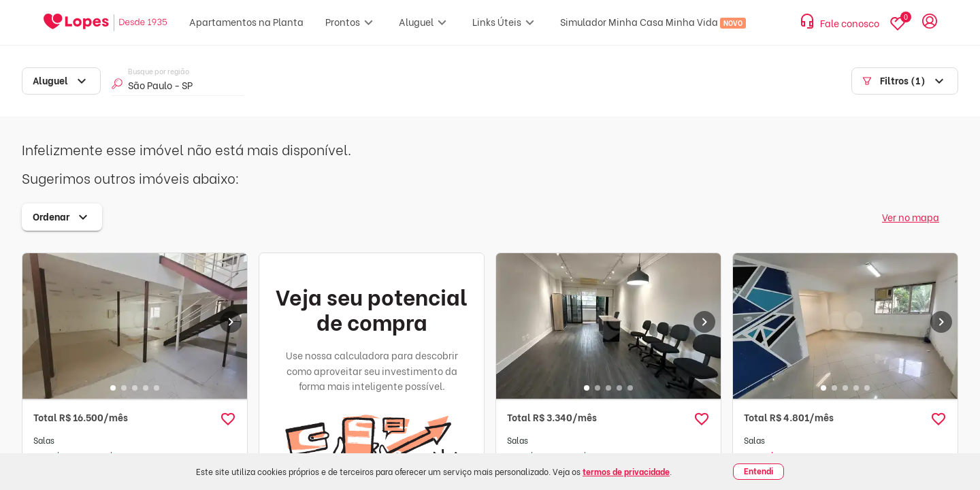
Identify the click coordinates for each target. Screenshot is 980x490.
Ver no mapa (911, 217)
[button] (228, 419)
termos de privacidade (626, 471)
